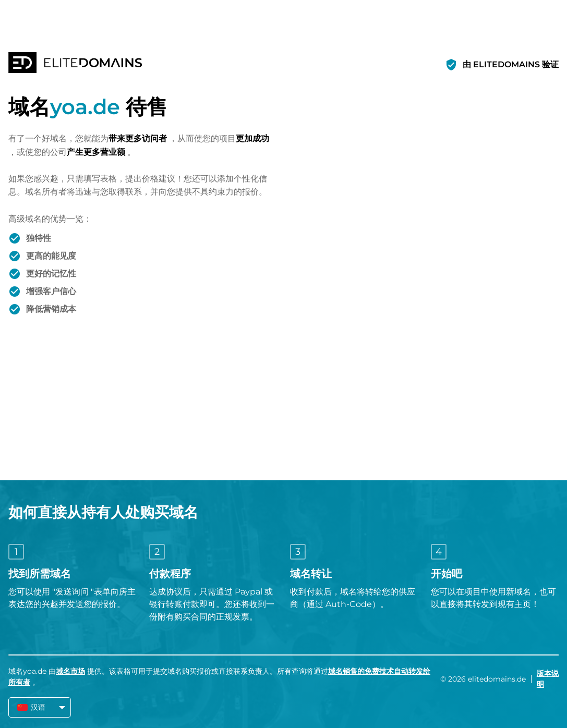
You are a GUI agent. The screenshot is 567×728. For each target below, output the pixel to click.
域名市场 (70, 671)
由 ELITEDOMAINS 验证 (511, 64)
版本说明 (548, 679)
